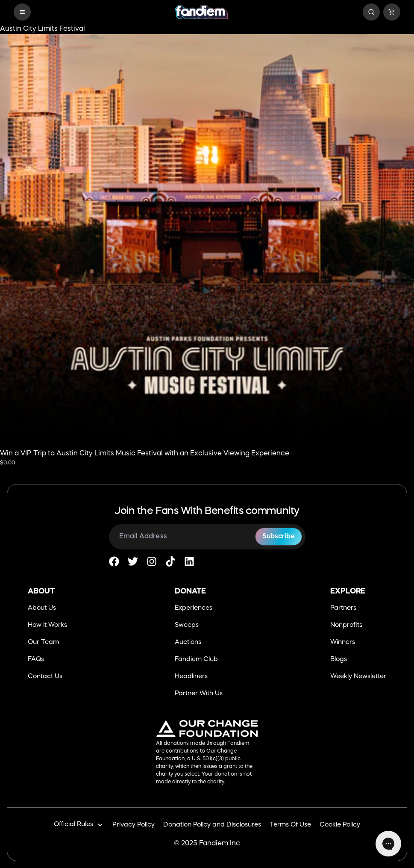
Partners (343, 608)
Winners (343, 642)
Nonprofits (346, 625)
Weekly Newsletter (358, 677)
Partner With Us (199, 694)
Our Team (43, 642)
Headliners (191, 677)
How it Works (47, 625)
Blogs (339, 660)
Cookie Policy (340, 825)
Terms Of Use (290, 825)
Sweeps (187, 625)
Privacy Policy (134, 825)
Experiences (194, 608)
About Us (42, 608)
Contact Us (45, 677)
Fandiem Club (196, 660)
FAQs (36, 660)
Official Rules (79, 825)
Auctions (188, 642)
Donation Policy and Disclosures (212, 825)
